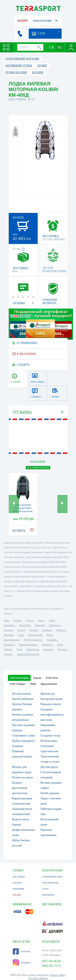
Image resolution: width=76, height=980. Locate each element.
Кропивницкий (12, 640)
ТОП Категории (19, 678)
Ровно (50, 635)
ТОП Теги (52, 678)
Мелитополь (33, 649)
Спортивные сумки (23, 736)
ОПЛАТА (17, 883)
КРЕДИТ (17, 895)
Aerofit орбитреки (23, 699)
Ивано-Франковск (28, 645)
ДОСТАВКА (19, 877)
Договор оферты (38, 978)
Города (37, 678)
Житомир (9, 635)
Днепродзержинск (33, 640)
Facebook (22, 951)
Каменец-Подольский (28, 654)
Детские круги (49, 767)
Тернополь (47, 645)
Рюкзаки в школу (51, 704)
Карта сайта (58, 975)
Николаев (40, 625)
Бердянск (62, 649)
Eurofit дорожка (50, 793)
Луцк (19, 649)
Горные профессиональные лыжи (24, 830)
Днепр (41, 620)
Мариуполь (55, 625)
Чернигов (47, 630)
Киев (6, 620)
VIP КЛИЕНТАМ (50, 883)
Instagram (22, 962)
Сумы (21, 635)
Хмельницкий (35, 635)
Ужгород (8, 654)
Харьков (17, 620)
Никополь (48, 649)
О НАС (45, 889)
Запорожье (9, 625)
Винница (8, 630)
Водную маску (21, 819)
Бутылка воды (49, 741)
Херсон (21, 630)
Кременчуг (9, 645)
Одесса (30, 620)
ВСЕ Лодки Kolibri (38, 468)
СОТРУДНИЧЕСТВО (52, 877)
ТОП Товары (18, 684)
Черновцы (52, 640)
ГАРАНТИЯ (18, 889)
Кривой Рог (25, 625)
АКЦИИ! (22, 21)
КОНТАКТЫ (48, 895)
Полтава (33, 630)
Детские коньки (21, 694)
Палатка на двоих (22, 777)
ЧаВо (33, 684)
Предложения (49, 684)
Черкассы (61, 630)
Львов (52, 620)
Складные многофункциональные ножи (52, 715)
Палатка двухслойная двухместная (20, 788)
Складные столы (50, 736)
